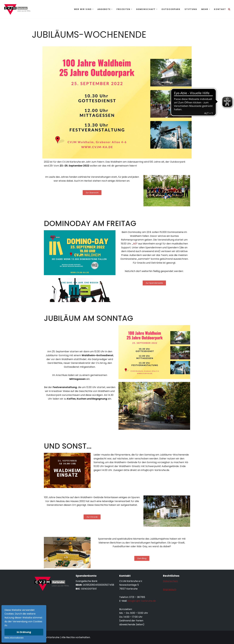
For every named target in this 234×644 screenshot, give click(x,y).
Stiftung (191, 9)
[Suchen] (229, 9)
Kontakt (220, 9)
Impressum (170, 589)
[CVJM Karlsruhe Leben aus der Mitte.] (17, 9)
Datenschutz (171, 581)
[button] (93, 9)
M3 (135, 244)
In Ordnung (24, 632)
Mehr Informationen (14, 637)
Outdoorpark (171, 9)
